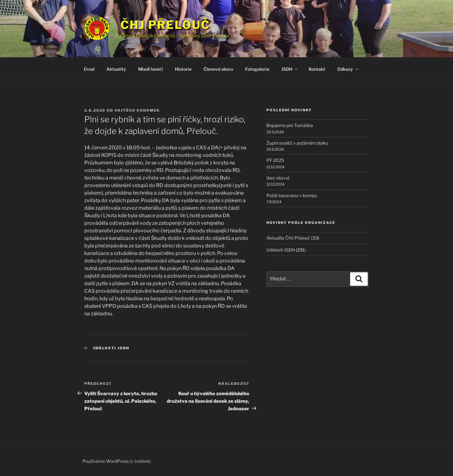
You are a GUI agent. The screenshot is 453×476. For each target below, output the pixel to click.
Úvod (89, 69)
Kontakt (317, 69)
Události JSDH (111, 348)
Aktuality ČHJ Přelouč (288, 238)
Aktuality (116, 69)
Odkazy (348, 69)
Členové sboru (218, 69)
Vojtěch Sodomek (137, 110)
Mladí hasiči (151, 69)
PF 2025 (275, 160)
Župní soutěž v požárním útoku (297, 143)
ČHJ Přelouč (165, 25)
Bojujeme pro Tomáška (290, 125)
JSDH (290, 69)
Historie (183, 69)
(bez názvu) (278, 178)
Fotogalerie (257, 69)
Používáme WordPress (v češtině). (117, 461)
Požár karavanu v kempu (292, 195)
